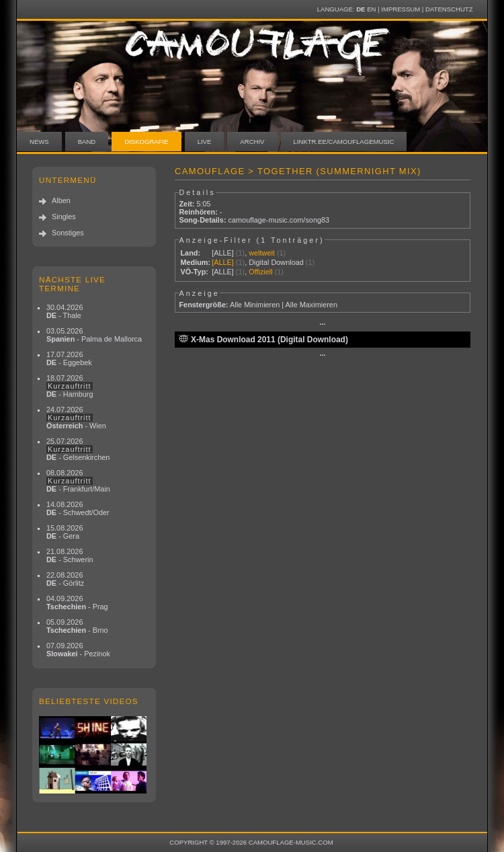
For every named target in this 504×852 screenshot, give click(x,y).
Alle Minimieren (255, 305)
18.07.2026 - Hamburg (70, 386)
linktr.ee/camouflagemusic (344, 142)
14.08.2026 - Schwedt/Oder (78, 508)
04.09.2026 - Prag (77, 603)
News (39, 142)
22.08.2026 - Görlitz (65, 579)
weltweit (262, 253)
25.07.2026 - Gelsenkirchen (78, 449)
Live (205, 142)
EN (371, 9)
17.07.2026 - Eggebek (69, 358)
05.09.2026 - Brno (77, 626)
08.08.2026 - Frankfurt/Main (78, 481)
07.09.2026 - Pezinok (78, 650)
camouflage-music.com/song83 (279, 220)
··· (322, 324)
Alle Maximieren (311, 305)
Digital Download (276, 262)
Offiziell (260, 272)
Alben (61, 200)
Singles (64, 217)
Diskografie (146, 142)
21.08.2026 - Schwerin (70, 555)
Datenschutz (449, 9)
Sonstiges (68, 233)
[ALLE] (223, 253)
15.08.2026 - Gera (65, 532)
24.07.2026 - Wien (76, 418)
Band (87, 142)
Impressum (401, 9)
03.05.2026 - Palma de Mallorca (94, 335)
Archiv (252, 142)
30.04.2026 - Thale (65, 311)
